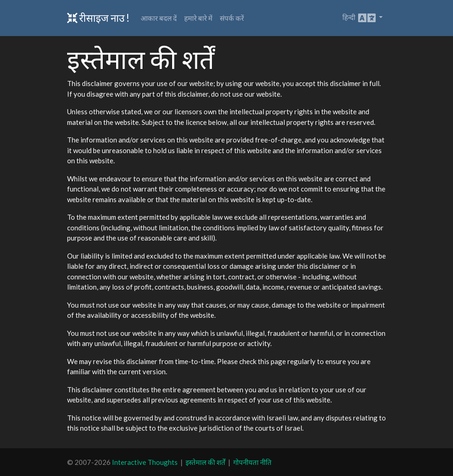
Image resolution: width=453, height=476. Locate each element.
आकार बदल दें (159, 18)
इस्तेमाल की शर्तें (205, 462)
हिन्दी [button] (360, 18)
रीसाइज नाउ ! (98, 18)
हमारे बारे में (198, 18)
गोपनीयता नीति (252, 462)
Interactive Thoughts (145, 462)
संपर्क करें (232, 18)
